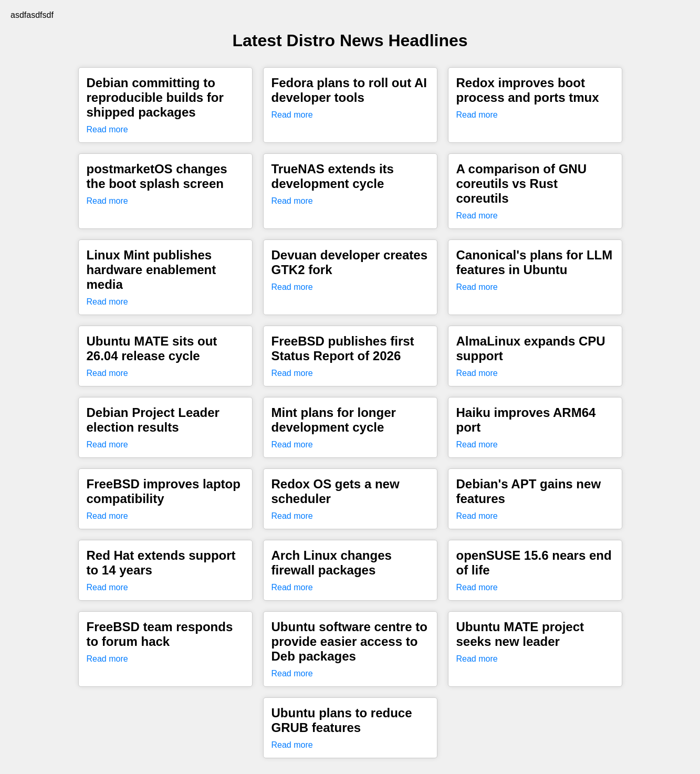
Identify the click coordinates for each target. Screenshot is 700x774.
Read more (107, 129)
